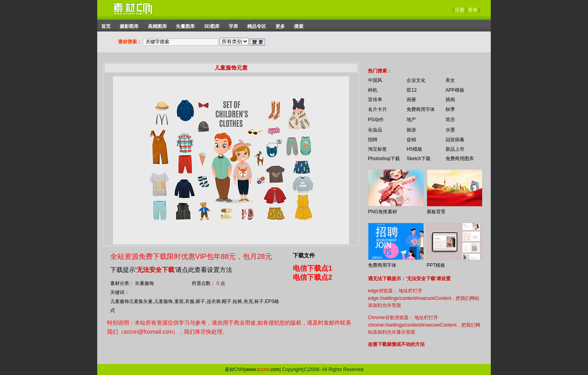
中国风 (375, 80)
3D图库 (212, 26)
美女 (450, 80)
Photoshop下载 (384, 159)
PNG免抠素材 (383, 212)
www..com (263, 369)
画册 (411, 100)
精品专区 (257, 26)
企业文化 (416, 80)
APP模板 (455, 90)
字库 (233, 26)
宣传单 (375, 100)
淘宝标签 (377, 149)
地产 (411, 120)
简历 (450, 120)
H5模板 (414, 149)
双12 (411, 90)
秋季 (450, 109)
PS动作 (376, 120)
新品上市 (455, 149)
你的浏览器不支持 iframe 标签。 (363, 64)
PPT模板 (436, 265)
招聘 (373, 140)
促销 (411, 140)
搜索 (299, 26)
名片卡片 (377, 109)
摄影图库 (129, 26)
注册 (460, 10)
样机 (373, 90)
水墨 (450, 130)
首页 (106, 26)
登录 (473, 10)
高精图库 (157, 26)
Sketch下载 (419, 159)
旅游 (411, 130)
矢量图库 (185, 26)
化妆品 (375, 130)
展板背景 (436, 212)
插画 (450, 100)
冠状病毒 (455, 140)
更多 (280, 26)
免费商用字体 (421, 109)
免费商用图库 (460, 159)
